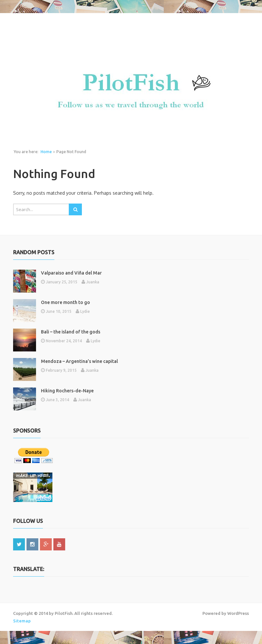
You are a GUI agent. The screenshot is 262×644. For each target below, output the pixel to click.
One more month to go (65, 302)
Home (46, 152)
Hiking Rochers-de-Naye (67, 391)
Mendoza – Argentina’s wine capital (79, 361)
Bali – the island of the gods (71, 332)
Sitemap (22, 621)
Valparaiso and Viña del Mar (71, 273)
